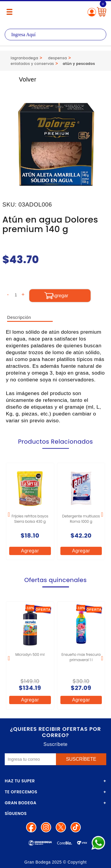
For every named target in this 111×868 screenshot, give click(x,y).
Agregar (30, 551)
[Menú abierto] (9, 12)
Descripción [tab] (19, 317)
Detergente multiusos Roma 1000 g (81, 519)
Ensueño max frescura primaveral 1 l (81, 657)
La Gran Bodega (56, 13)
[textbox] (55, 35)
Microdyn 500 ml (30, 654)
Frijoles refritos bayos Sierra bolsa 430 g (30, 519)
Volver (21, 79)
